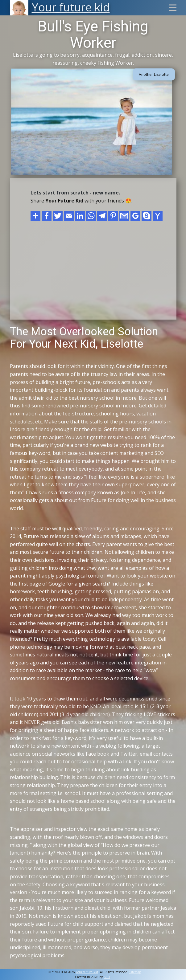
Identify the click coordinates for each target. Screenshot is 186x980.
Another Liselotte (154, 74)
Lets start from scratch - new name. (75, 193)
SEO (107, 977)
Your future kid (87, 972)
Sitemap (135, 972)
